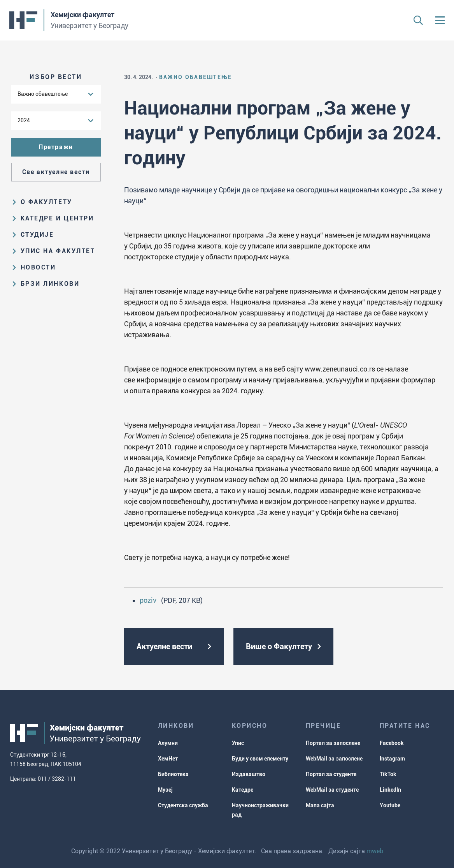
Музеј (165, 790)
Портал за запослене (333, 743)
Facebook (392, 743)
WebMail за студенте (332, 790)
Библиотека (173, 774)
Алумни (168, 743)
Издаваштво (249, 774)
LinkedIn (390, 790)
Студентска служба (183, 805)
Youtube (390, 805)
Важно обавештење (43, 94)
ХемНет (168, 759)
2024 (24, 120)
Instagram (392, 759)
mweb (375, 851)
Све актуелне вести (56, 172)
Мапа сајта (320, 805)
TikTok (388, 774)
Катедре (243, 790)
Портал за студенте (331, 774)
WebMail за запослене (334, 759)
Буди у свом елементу (260, 759)
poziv (148, 600)
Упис (238, 743)
